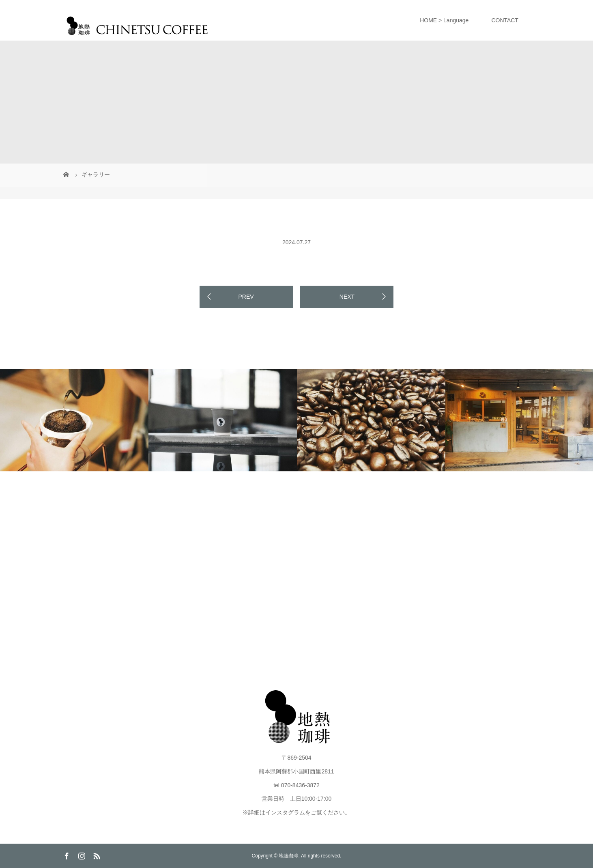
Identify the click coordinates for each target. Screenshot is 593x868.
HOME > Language (444, 20)
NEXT (347, 297)
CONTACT (505, 20)
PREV (246, 297)
